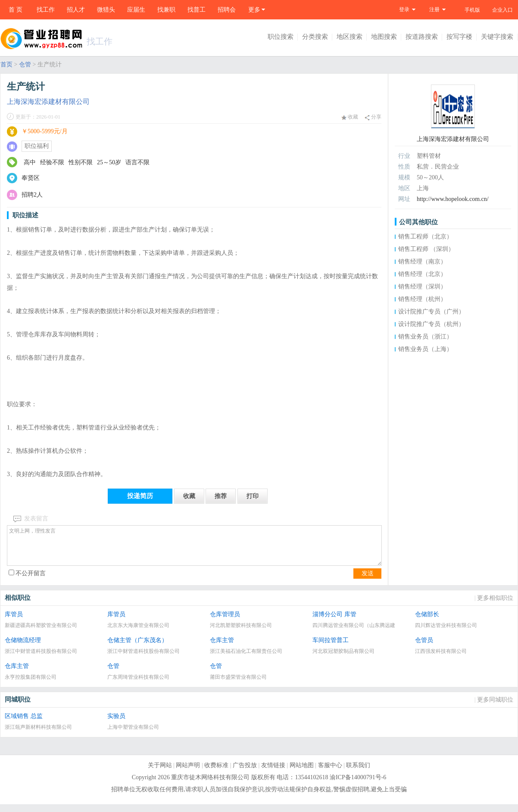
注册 (434, 9)
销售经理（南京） (422, 262)
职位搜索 (281, 37)
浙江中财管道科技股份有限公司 (41, 659)
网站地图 (302, 773)
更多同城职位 (495, 707)
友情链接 (273, 773)
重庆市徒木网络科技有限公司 (210, 785)
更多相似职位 (495, 606)
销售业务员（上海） (425, 349)
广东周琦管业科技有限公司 (138, 685)
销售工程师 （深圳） (426, 249)
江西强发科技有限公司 (441, 659)
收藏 (350, 117)
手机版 (472, 10)
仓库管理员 (225, 622)
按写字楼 (459, 37)
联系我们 (358, 773)
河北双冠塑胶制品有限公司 (343, 659)
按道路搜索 (422, 37)
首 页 (16, 10)
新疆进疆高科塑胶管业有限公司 (41, 633)
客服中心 (330, 773)
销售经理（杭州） (422, 299)
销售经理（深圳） (422, 287)
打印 (253, 496)
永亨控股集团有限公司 (31, 685)
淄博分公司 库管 (334, 622)
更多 (254, 10)
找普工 (197, 10)
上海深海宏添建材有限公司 (48, 102)
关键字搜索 (497, 37)
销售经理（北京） (422, 274)
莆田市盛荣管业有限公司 (238, 685)
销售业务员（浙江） (425, 337)
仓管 (25, 64)
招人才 (76, 10)
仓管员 (424, 648)
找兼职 (166, 10)
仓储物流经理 (23, 648)
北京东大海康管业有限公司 (138, 633)
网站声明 (188, 773)
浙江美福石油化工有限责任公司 (246, 659)
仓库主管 (222, 648)
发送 (368, 581)
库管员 (14, 622)
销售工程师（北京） (425, 237)
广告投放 (245, 773)
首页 (6, 64)
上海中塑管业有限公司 (133, 735)
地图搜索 (384, 37)
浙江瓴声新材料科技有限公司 (38, 735)
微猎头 (106, 10)
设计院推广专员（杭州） (431, 324)
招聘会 (227, 10)
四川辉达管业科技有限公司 (446, 633)
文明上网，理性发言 (194, 549)
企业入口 (502, 10)
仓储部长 (427, 622)
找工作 (46, 10)
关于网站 (160, 773)
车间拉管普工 (331, 648)
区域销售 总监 (24, 724)
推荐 (221, 496)
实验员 (116, 724)
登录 (404, 9)
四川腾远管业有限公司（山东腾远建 (354, 633)
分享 (373, 117)
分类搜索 (315, 37)
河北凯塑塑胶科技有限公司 (241, 633)
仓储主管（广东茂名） (137, 648)
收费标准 (216, 773)
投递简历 (140, 496)
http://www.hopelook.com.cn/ (453, 199)
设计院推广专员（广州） (431, 312)
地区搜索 (349, 37)
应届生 (136, 10)
